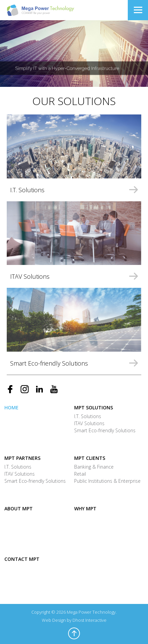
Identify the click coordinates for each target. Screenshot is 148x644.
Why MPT (85, 509)
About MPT (19, 509)
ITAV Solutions (89, 423)
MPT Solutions (94, 408)
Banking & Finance (94, 467)
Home (11, 408)
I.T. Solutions (88, 416)
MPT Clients (90, 458)
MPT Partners (22, 458)
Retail (80, 474)
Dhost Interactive (90, 620)
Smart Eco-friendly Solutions (105, 430)
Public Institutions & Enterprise (107, 481)
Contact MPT (22, 559)
